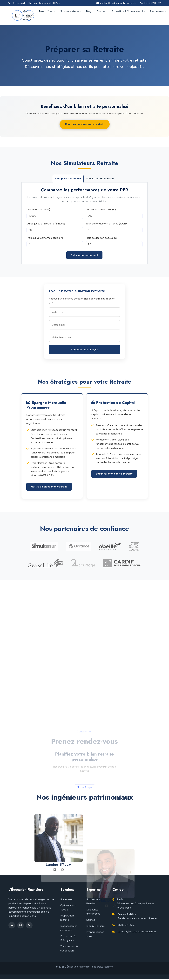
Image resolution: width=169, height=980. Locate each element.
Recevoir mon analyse (84, 349)
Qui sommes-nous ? (29, 15)
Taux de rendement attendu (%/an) (106, 224)
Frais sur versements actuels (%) (45, 238)
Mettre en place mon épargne (49, 487)
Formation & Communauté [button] (127, 11)
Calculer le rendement (84, 255)
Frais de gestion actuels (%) (102, 238)
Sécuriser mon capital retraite (114, 474)
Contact (102, 11)
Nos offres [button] (46, 11)
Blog (89, 11)
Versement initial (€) (38, 209)
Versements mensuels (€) (101, 209)
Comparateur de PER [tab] (68, 179)
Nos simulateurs (70, 11)
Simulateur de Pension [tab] (100, 179)
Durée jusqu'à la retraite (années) (46, 224)
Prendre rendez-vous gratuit (85, 124)
